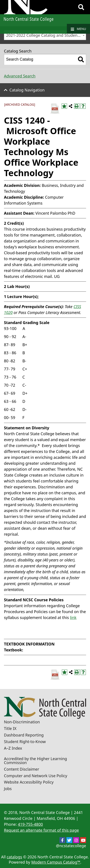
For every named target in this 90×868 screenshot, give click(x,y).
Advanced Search (20, 76)
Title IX (10, 728)
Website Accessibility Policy (29, 782)
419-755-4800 (30, 824)
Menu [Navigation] (78, 29)
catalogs (15, 857)
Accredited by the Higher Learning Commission (35, 761)
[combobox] (45, 35)
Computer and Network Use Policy (36, 776)
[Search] (81, 7)
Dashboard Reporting (24, 735)
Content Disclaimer (22, 769)
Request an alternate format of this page (41, 830)
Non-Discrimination (22, 722)
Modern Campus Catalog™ (56, 862)
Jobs (8, 789)
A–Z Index (13, 748)
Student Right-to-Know (25, 742)
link (73, 617)
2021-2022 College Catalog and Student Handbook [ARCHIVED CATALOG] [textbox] (46, 35)
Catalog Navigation (27, 90)
